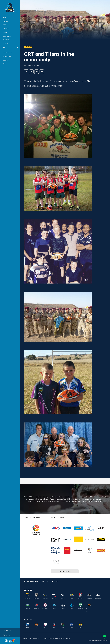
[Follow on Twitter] (53, 581)
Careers (45, 638)
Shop (5, 64)
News (5, 17)
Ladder (6, 29)
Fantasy (7, 40)
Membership (7, 53)
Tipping (6, 44)
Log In (7, 635)
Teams (6, 32)
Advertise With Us (66, 638)
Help (50, 638)
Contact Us (56, 638)
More (11, 47)
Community (8, 36)
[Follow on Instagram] (57, 581)
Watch (6, 21)
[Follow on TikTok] (43, 581)
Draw (5, 25)
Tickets (6, 60)
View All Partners (65, 571)
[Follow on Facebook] (48, 581)
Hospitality (7, 57)
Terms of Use (27, 638)
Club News (28, 47)
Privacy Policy (36, 638)
